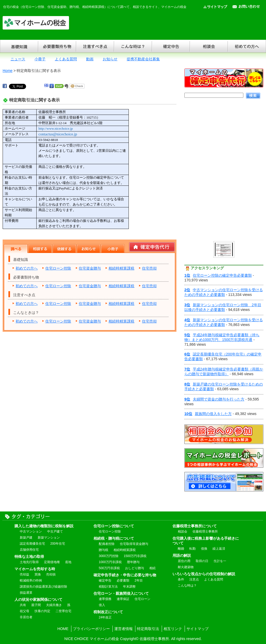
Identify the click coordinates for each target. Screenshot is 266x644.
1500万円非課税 (135, 556)
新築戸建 (26, 538)
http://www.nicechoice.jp (56, 128)
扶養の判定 (42, 611)
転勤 (193, 549)
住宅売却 (149, 268)
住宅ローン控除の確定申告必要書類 (218, 275)
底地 (68, 562)
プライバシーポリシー (91, 629)
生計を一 (220, 561)
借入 (102, 605)
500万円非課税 (109, 568)
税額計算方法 (108, 587)
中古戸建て (55, 531)
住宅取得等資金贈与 (134, 544)
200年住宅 (58, 544)
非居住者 (26, 617)
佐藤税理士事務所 (205, 531)
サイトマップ (198, 629)
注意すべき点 (95, 46)
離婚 (181, 549)
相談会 (209, 46)
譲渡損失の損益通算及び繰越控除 (43, 587)
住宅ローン (142, 599)
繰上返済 (219, 549)
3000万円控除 (109, 556)
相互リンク (173, 629)
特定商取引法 (148, 629)
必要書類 (123, 580)
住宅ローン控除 (58, 268)
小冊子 (40, 59)
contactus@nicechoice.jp (58, 134)
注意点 (194, 579)
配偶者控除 (107, 544)
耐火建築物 (186, 567)
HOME (63, 629)
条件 (181, 579)
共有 (23, 605)
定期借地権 (52, 562)
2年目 (139, 580)
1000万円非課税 (110, 562)
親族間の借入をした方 (208, 414)
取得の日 (202, 561)
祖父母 (24, 611)
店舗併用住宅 (29, 550)
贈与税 (104, 550)
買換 (38, 574)
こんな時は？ (133, 46)
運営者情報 (124, 629)
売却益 (24, 574)
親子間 (36, 605)
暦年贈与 (133, 562)
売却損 (51, 574)
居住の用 (184, 561)
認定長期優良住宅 (32, 544)
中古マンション (31, 531)
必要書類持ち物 (57, 46)
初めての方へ (247, 46)
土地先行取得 (29, 562)
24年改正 (105, 617)
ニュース (18, 59)
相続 (152, 568)
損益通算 (26, 593)
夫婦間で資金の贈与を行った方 (214, 399)
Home (8, 71)
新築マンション (49, 538)
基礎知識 (19, 46)
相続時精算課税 (121, 268)
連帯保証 (123, 599)
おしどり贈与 (135, 568)
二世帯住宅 (63, 611)
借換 (204, 549)
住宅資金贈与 (90, 268)
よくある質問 (66, 59)
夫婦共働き (54, 605)
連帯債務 (105, 599)
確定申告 (171, 46)
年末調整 (129, 587)
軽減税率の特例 (31, 580)
